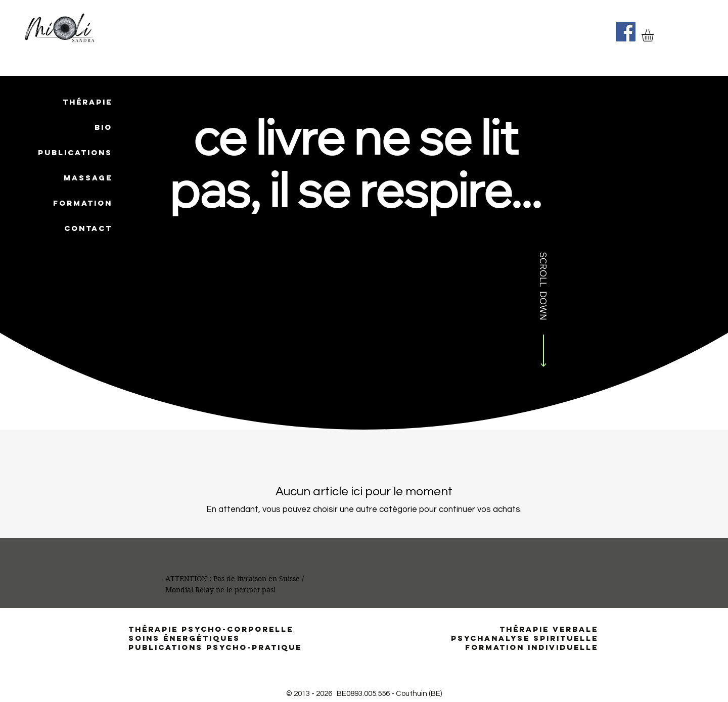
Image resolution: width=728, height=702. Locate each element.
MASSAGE (88, 178)
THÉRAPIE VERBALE (549, 629)
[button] (655, 35)
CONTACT (88, 228)
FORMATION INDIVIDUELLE (532, 647)
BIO (103, 127)
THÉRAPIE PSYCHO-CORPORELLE (213, 629)
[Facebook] (626, 32)
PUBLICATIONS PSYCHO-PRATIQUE (215, 647)
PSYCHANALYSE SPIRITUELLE (525, 638)
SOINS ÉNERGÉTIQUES (184, 638)
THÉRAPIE (87, 102)
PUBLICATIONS (75, 152)
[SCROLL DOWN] (543, 311)
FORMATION (83, 203)
